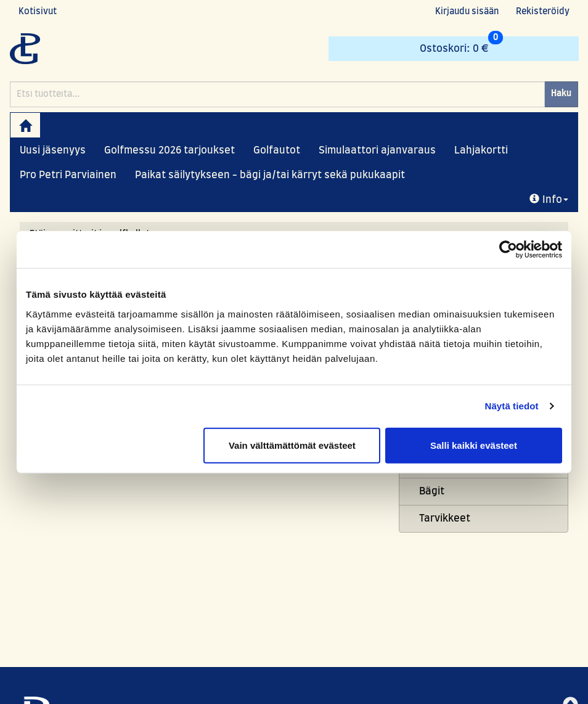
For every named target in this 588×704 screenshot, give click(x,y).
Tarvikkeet (445, 518)
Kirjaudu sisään (467, 12)
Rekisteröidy (543, 12)
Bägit (432, 491)
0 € (461, 45)
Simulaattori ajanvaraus (377, 150)
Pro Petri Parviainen (68, 175)
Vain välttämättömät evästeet (292, 445)
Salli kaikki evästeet (474, 445)
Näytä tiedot (512, 406)
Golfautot (277, 150)
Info (549, 199)
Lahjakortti (481, 150)
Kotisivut (38, 12)
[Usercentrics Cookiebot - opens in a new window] (508, 250)
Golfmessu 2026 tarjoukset (169, 150)
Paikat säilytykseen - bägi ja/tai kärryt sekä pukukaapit (270, 175)
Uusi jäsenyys (53, 150)
